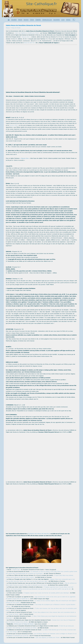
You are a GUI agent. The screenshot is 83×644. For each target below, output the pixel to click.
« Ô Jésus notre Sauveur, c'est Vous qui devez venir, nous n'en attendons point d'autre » (41, 610)
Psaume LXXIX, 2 (14, 125)
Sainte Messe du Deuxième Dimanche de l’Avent (23, 26)
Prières (32, 20)
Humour (68, 20)
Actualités (14, 20)
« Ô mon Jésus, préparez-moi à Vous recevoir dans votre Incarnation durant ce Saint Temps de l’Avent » (41, 613)
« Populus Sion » (16, 570)
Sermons (26, 20)
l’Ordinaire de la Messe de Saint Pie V (39, 534)
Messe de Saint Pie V (30, 43)
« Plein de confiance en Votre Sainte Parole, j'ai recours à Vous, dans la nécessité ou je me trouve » (41, 584)
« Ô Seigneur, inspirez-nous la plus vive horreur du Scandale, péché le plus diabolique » (46, 593)
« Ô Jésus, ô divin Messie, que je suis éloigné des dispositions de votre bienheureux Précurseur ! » (41, 617)
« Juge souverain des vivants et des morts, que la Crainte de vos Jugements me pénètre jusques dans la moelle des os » (41, 598)
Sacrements (57, 20)
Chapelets (38, 20)
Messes (20, 20)
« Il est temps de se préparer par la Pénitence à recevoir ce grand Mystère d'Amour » (40, 606)
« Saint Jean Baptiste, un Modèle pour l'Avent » (27, 33)
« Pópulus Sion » (25, 37)
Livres (63, 20)
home (9, 20)
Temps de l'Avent (16, 28)
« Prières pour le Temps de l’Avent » (24, 624)
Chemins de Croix (47, 20)
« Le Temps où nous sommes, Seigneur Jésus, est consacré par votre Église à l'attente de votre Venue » (41, 602)
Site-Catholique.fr (41, 4)
